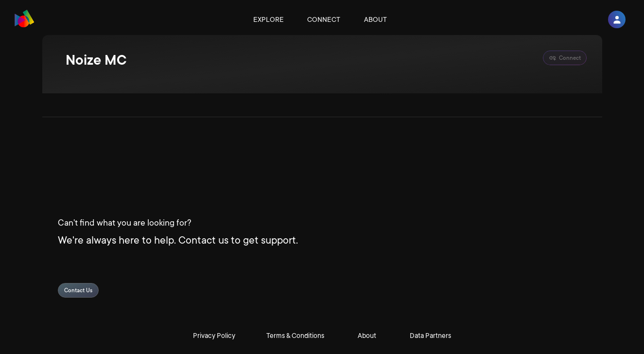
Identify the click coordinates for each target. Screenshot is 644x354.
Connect (324, 19)
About (375, 19)
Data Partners (430, 336)
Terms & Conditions (295, 336)
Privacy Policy (214, 336)
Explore (269, 19)
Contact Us (78, 291)
